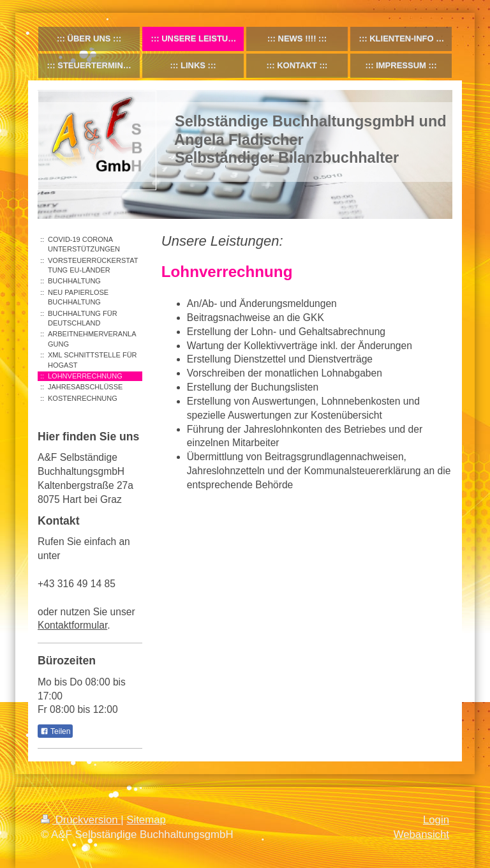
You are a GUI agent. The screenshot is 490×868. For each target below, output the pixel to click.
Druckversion (81, 820)
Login (436, 820)
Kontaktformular (72, 625)
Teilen (55, 731)
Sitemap (146, 820)
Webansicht (421, 834)
